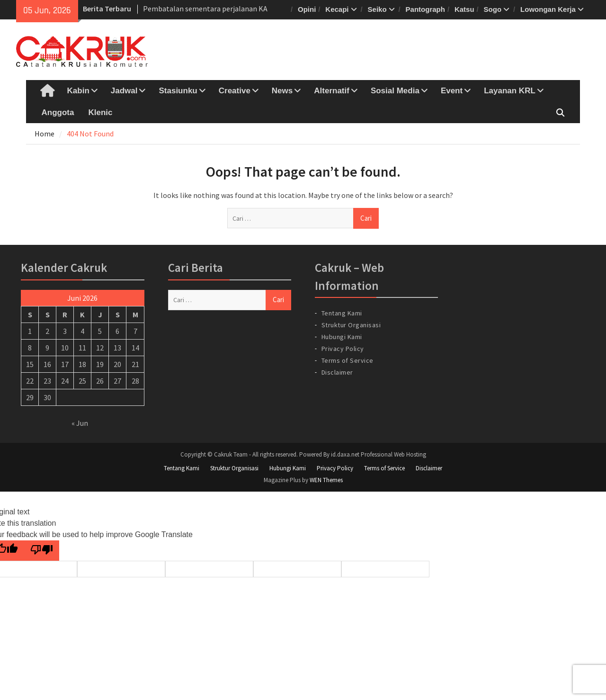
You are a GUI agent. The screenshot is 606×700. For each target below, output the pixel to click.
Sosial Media (395, 91)
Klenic (100, 112)
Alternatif (332, 91)
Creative (235, 91)
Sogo (493, 9)
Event (452, 91)
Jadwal (124, 91)
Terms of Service (348, 360)
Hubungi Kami (342, 337)
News (282, 91)
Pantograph (425, 9)
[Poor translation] (42, 551)
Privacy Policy (343, 349)
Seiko (377, 9)
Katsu (464, 9)
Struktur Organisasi (351, 325)
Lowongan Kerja (548, 9)
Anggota (58, 112)
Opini (307, 9)
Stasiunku (178, 91)
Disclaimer (337, 372)
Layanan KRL (510, 91)
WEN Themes (326, 480)
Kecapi (337, 9)
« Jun (80, 423)
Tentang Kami (342, 313)
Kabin (78, 91)
